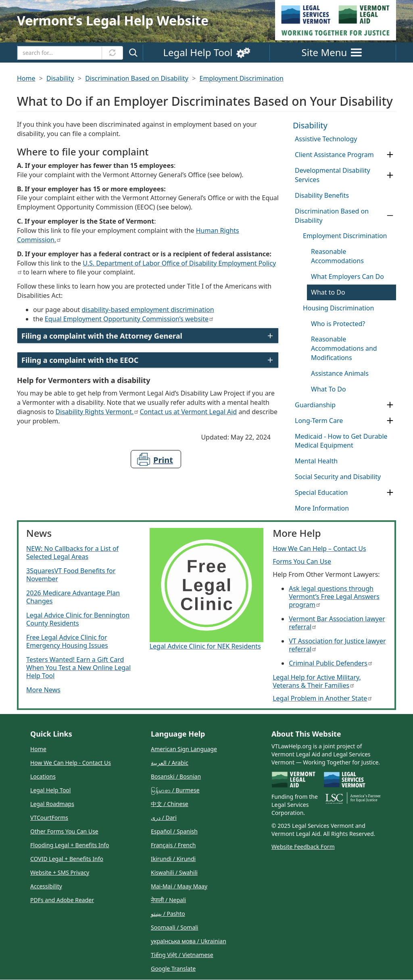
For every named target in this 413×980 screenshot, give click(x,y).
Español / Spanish (174, 831)
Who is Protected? (338, 324)
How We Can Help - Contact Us (71, 763)
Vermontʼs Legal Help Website (113, 20)
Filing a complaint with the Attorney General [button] (102, 336)
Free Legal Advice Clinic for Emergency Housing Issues (67, 641)
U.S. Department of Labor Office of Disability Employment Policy (146, 267)
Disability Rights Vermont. (97, 412)
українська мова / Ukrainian (189, 941)
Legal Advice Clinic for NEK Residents (205, 646)
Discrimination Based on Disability (137, 78)
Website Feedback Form (303, 847)
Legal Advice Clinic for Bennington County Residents (78, 619)
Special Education (321, 492)
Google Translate (173, 968)
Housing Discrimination (338, 308)
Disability (60, 78)
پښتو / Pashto (168, 914)
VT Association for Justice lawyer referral (337, 645)
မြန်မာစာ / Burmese (175, 790)
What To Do (329, 389)
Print (163, 460)
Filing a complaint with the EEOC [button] (80, 360)
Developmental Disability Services (333, 175)
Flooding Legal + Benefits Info (70, 845)
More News (43, 690)
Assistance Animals (340, 373)
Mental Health (316, 461)
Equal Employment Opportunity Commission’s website (129, 319)
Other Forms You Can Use (64, 831)
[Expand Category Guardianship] (390, 405)
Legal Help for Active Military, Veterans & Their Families (317, 681)
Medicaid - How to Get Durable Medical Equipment (341, 441)
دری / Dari (164, 818)
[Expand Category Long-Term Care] (390, 421)
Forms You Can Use (302, 561)
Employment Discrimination (242, 78)
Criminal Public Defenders (330, 663)
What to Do (328, 292)
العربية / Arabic (170, 763)
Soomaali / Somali (174, 927)
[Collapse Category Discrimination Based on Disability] (390, 216)
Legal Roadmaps (52, 804)
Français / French (173, 845)
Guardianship (315, 405)
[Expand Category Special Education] (390, 493)
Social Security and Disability (338, 477)
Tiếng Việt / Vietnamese (182, 955)
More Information (322, 508)
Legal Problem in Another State (322, 698)
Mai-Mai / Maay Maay (179, 886)
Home (26, 78)
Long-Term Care (319, 421)
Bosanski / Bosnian (176, 776)
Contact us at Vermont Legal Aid (188, 412)
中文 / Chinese (170, 804)
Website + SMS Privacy (60, 872)
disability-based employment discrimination (148, 310)
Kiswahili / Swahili (174, 872)
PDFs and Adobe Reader (62, 900)
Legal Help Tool (50, 790)
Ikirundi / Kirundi (173, 859)
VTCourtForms (49, 818)
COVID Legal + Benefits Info (67, 859)
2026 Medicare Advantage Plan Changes (73, 597)
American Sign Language (184, 749)
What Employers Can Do (347, 276)
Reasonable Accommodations (337, 256)
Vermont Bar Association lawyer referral (337, 623)
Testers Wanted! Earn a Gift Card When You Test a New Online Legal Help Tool (78, 668)
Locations (43, 776)
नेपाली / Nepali (168, 900)
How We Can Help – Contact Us (319, 549)
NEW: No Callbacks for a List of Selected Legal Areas (72, 553)
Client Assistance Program (334, 155)
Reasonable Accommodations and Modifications (344, 348)
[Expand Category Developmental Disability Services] (390, 175)
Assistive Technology (326, 139)
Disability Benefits (322, 195)
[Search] (60, 53)
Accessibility (46, 886)
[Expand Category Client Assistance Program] (390, 155)
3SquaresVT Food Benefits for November (71, 575)
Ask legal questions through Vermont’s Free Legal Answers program (334, 597)
